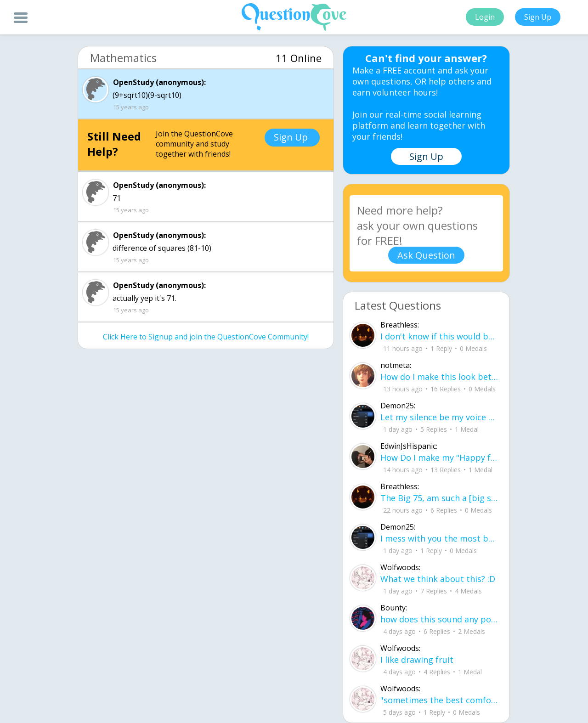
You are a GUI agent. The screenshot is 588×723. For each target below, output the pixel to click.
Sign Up (538, 17)
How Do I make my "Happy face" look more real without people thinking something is (439, 458)
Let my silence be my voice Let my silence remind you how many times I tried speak (439, 417)
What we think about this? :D (438, 579)
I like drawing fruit (417, 660)
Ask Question (426, 255)
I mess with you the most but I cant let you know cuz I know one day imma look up (439, 538)
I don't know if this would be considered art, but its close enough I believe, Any (439, 336)
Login (485, 17)
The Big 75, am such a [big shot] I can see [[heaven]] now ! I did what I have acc (439, 498)
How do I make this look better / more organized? (439, 377)
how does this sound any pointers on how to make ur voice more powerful (439, 619)
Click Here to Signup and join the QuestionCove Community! (206, 337)
